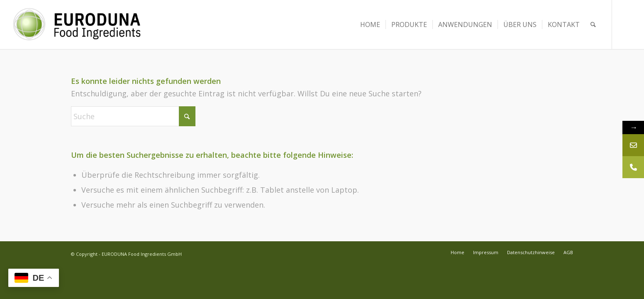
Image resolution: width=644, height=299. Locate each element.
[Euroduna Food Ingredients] (84, 25)
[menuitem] (370, 25)
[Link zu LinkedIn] (625, 25)
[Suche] (593, 25)
